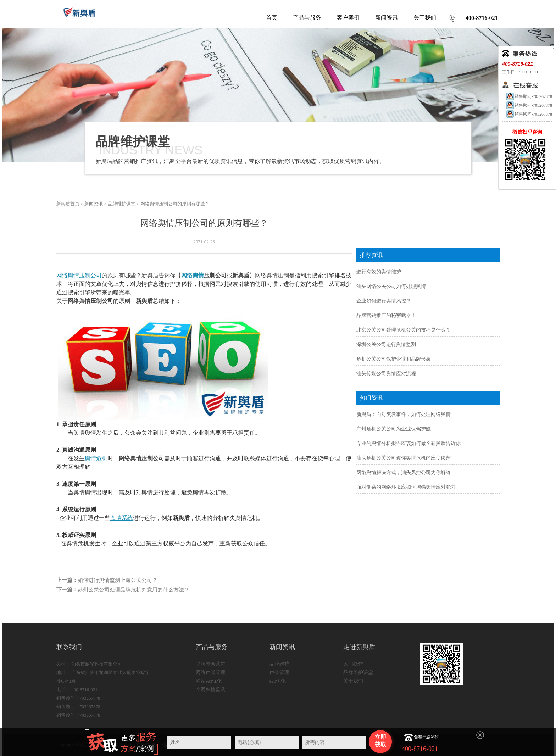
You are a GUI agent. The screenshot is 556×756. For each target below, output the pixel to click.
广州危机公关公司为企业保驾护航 (394, 429)
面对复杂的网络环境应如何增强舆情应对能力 (406, 487)
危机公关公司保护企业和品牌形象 (394, 359)
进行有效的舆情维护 (379, 272)
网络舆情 (193, 275)
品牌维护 (279, 664)
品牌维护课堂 (122, 204)
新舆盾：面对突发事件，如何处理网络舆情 (404, 414)
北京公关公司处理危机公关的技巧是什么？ (404, 330)
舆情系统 (122, 518)
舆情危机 (96, 458)
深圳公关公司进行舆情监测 (386, 344)
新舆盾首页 (68, 204)
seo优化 (278, 681)
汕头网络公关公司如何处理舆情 (391, 286)
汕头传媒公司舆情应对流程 (386, 374)
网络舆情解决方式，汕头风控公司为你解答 (404, 472)
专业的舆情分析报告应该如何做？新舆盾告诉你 (408, 443)
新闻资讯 (94, 204)
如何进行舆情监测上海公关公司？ (118, 580)
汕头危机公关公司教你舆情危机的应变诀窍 (404, 458)
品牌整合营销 (211, 664)
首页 (272, 18)
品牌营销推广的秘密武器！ (386, 315)
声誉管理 (279, 672)
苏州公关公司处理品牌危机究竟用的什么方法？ (134, 590)
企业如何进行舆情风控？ (384, 301)
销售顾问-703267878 (529, 96)
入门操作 (353, 664)
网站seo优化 (209, 681)
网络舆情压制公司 (79, 275)
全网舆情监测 (211, 690)
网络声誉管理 (211, 672)
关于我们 (353, 681)
